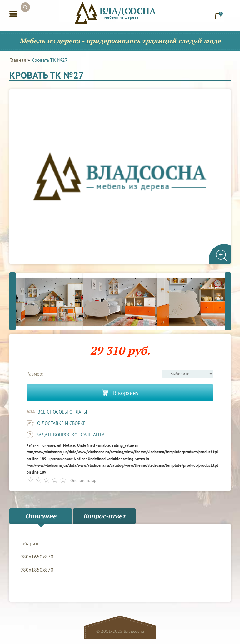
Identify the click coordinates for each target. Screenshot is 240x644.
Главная (18, 60)
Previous (12, 301)
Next (228, 301)
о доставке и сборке (61, 423)
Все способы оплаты (62, 412)
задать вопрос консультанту (70, 435)
